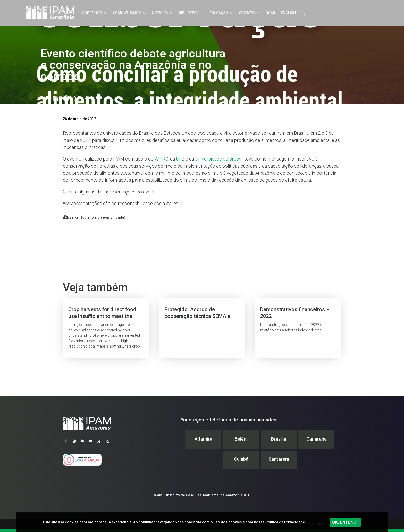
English (288, 13)
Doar (270, 13)
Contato (247, 13)
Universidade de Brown (219, 159)
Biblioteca (189, 13)
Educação (219, 13)
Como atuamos (127, 13)
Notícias (160, 13)
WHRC (161, 159)
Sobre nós (92, 13)
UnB (180, 159)
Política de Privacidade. (286, 522)
